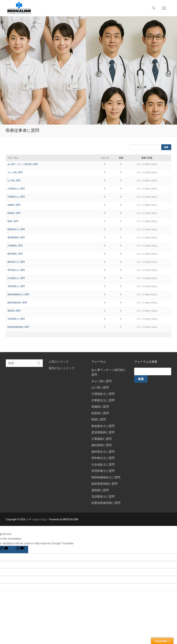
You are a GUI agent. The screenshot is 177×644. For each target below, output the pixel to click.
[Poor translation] (20, 550)
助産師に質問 (14, 213)
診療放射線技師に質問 (18, 327)
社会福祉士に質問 (16, 278)
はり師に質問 (14, 180)
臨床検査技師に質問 (17, 303)
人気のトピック (59, 362)
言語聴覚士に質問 (16, 319)
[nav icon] (164, 8)
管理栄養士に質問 (16, 286)
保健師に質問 (14, 205)
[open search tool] (154, 8)
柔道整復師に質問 (16, 237)
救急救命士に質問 (16, 229)
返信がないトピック (62, 368)
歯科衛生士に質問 (16, 262)
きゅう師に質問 (15, 172)
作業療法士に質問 (16, 197)
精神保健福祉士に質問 (18, 294)
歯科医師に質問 (15, 254)
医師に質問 (13, 221)
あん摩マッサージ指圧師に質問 (23, 164)
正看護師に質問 (15, 246)
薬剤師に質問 (14, 311)
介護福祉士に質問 (16, 189)
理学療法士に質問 (16, 270)
